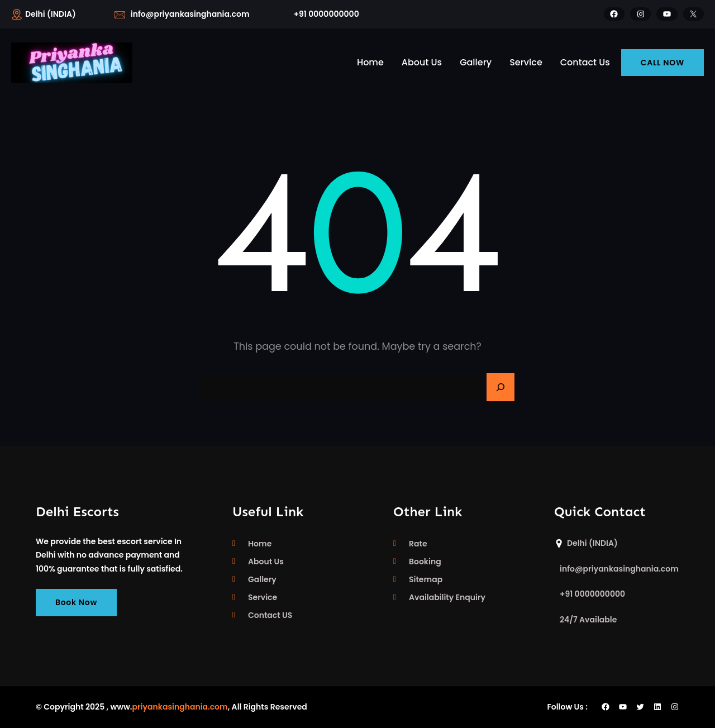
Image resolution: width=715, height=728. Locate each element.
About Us (266, 562)
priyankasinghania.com (180, 707)
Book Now (76, 602)
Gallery (262, 579)
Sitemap (426, 579)
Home (260, 544)
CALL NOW (662, 63)
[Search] (500, 387)
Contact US (270, 615)
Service (263, 597)
